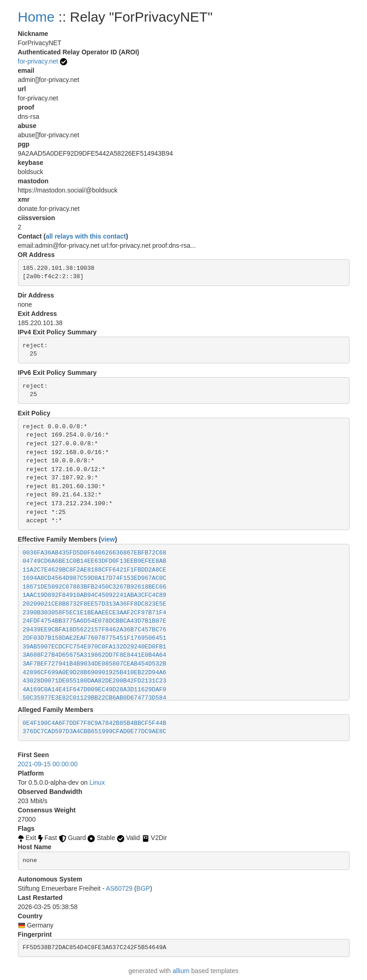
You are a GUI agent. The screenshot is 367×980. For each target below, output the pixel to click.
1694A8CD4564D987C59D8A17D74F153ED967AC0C (94, 578)
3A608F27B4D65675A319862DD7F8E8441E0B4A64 (94, 655)
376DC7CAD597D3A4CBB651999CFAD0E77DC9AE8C (94, 732)
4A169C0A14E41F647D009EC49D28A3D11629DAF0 (94, 690)
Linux (97, 782)
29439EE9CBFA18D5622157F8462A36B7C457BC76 (94, 630)
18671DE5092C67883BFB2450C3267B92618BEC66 (94, 587)
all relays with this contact (86, 236)
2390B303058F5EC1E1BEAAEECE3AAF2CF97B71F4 (94, 613)
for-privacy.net (38, 61)
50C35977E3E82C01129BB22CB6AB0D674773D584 (94, 698)
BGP (143, 888)
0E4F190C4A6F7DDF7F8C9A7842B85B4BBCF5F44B (94, 723)
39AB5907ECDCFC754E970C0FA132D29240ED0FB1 (94, 647)
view (108, 539)
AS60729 (119, 888)
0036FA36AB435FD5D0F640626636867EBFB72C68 (94, 553)
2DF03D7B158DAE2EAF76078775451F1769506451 (94, 638)
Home (36, 17)
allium (181, 971)
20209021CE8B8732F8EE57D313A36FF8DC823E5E (94, 604)
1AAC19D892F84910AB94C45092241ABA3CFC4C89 (94, 595)
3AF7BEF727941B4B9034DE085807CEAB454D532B (94, 664)
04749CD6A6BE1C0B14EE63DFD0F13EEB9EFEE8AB (94, 561)
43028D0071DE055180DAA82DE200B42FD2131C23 (94, 681)
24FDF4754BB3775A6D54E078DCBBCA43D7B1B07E (94, 621)
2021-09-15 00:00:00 (48, 764)
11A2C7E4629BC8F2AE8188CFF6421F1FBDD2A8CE (94, 570)
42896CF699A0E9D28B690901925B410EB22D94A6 (94, 673)
